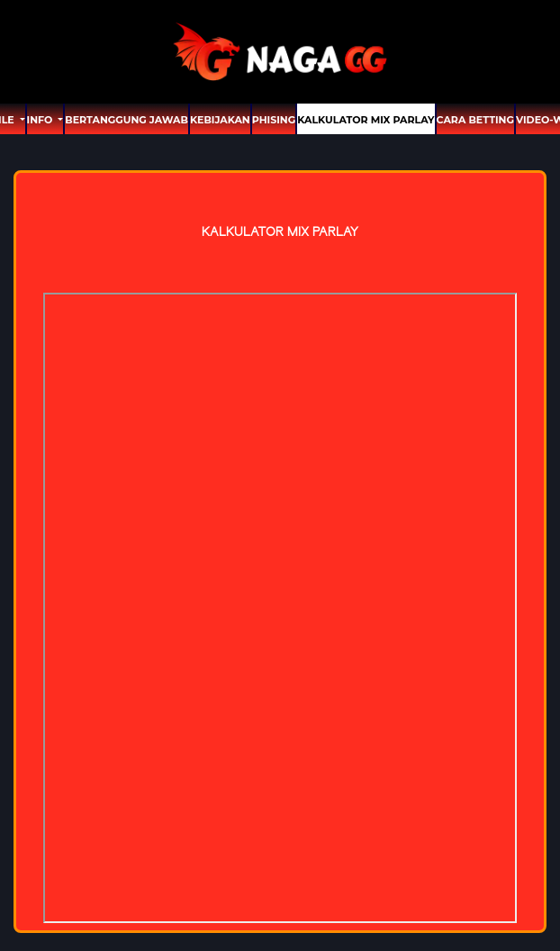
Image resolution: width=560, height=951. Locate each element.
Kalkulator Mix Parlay (366, 120)
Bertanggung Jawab (126, 120)
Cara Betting (475, 120)
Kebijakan (220, 120)
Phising (274, 120)
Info (41, 120)
